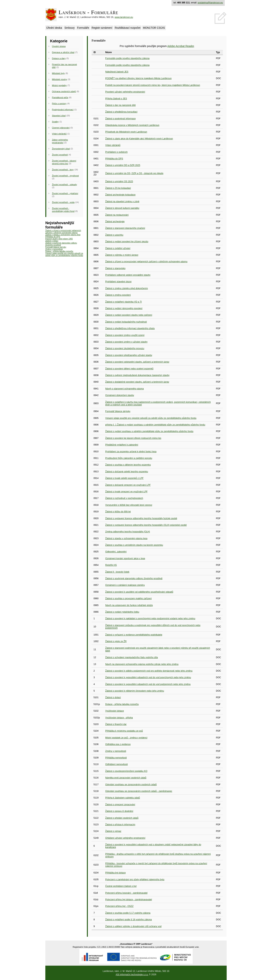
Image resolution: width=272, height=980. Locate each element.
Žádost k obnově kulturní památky (122, 208)
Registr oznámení (102, 28)
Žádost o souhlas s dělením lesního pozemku (128, 465)
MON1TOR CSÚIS (154, 28)
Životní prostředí (60, 155)
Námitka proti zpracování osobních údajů (126, 778)
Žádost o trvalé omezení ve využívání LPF (126, 492)
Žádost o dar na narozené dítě (120, 105)
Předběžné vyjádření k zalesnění (122, 445)
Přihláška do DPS (53, 237)
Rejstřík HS (111, 565)
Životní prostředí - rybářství (65, 193)
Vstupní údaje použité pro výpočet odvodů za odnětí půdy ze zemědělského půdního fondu (64, 254)
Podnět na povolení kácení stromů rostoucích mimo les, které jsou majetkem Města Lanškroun (153, 85)
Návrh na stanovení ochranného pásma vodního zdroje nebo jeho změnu (142, 664)
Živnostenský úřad (61, 149)
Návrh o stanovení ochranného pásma (124, 389)
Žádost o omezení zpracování (120, 805)
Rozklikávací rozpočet (127, 28)
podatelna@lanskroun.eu (210, 3)
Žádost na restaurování (117, 215)
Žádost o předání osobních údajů (122, 818)
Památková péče (60, 97)
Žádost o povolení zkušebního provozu (125, 348)
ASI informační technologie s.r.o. (132, 975)
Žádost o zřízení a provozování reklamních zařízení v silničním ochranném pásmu (63, 232)
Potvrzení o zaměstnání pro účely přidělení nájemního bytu (135, 880)
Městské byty (58, 73)
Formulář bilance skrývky (56, 247)
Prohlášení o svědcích (116, 152)
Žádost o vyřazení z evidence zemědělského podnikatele (134, 635)
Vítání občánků (59, 134)
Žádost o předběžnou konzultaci (121, 112)
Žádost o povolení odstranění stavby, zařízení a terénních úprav (137, 362)
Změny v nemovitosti (54, 249)
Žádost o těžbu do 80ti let (118, 512)
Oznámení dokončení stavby (120, 395)
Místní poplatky (59, 85)
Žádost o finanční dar (116, 724)
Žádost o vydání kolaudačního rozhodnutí (126, 322)
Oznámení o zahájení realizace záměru (125, 585)
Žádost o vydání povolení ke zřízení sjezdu (127, 242)
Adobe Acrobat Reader (181, 46)
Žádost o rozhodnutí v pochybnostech (124, 498)
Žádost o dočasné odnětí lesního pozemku (127, 472)
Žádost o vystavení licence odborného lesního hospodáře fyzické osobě (141, 518)
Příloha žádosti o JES (116, 99)
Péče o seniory (59, 103)
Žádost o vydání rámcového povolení (124, 308)
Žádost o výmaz (113, 831)
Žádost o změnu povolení (118, 295)
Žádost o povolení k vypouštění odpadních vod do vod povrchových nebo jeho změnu (148, 677)
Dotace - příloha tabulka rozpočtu (59, 251)
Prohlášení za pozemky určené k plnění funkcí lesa (131, 452)
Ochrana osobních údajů (64, 91)
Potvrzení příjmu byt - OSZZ (119, 906)
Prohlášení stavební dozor (118, 282)
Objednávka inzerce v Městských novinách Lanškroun (132, 125)
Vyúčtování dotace (114, 711)
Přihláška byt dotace (115, 873)
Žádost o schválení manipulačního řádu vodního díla (131, 657)
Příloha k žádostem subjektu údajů (122, 798)
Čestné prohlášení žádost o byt (121, 886)
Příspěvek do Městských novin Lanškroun (126, 132)
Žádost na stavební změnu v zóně (122, 202)
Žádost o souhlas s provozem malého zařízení (128, 599)
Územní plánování (61, 128)
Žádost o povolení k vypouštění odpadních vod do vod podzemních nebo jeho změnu (148, 684)
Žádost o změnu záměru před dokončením (126, 288)
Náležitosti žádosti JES (117, 72)
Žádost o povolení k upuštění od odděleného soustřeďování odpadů (139, 592)
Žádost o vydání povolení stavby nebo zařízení (129, 315)
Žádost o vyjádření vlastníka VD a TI (123, 302)
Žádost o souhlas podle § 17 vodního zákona (128, 913)
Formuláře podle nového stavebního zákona (127, 58)
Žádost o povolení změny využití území (125, 335)
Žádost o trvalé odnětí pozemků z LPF (124, 478)
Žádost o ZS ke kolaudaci (118, 188)
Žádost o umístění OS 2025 (119, 181)
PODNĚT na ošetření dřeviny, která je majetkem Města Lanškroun (138, 78)
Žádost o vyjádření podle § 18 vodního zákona (128, 920)
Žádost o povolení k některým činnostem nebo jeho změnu (135, 691)
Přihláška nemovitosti (116, 758)
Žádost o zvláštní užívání (118, 248)
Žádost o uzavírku (114, 235)
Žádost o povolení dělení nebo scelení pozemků (129, 369)
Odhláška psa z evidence (118, 744)
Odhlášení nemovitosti (116, 764)
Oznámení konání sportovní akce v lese (125, 558)
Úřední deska (54, 28)
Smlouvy (70, 28)
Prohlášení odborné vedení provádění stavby (128, 275)
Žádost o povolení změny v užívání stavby (126, 342)
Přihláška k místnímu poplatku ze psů (124, 731)
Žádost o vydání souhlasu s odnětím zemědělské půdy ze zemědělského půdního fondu (149, 431)
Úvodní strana (59, 46)
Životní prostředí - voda (63, 202)
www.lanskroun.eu (124, 17)
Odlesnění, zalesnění (116, 552)
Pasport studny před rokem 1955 (59, 239)
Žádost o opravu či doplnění (119, 811)
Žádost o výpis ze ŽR (116, 641)
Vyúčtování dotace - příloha (119, 718)
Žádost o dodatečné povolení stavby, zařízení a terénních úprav (137, 382)
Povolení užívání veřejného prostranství (125, 92)
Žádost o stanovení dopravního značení (125, 228)
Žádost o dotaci (52, 241)
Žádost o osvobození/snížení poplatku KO (126, 771)
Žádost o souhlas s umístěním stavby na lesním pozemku (134, 545)
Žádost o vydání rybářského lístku (122, 612)
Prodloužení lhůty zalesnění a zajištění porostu (129, 458)
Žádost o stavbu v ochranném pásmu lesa (63, 235)
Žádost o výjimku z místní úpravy (122, 255)
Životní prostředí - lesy (63, 170)
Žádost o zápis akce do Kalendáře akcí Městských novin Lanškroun (139, 139)
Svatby (55, 122)
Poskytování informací (63, 109)
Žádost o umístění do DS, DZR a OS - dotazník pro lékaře (134, 173)
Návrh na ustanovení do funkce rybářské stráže (129, 605)
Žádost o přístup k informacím (120, 825)
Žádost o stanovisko (115, 268)
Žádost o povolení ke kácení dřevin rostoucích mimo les (133, 438)
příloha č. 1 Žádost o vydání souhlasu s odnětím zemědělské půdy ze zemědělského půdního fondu (155, 425)
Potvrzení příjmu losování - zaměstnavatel (126, 893)
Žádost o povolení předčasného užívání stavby (129, 355)
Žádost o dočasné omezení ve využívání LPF (128, 485)
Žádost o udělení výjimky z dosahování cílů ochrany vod (133, 926)
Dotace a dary (59, 58)
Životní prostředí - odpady (64, 184)
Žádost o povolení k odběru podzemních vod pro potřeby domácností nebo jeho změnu (149, 671)
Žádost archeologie (115, 222)
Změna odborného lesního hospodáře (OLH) (127, 532)
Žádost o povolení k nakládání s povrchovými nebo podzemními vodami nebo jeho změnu (150, 619)
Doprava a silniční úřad (63, 52)
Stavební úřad (59, 115)
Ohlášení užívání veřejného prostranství (125, 838)
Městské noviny (59, 79)
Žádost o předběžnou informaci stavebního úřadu (130, 328)
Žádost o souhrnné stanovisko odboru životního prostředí (134, 578)
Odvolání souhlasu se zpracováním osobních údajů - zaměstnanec (139, 791)
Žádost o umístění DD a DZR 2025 (123, 165)
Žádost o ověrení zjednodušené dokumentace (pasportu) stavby (137, 375)
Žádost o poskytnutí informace (120, 119)
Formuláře (83, 28)
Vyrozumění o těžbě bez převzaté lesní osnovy (129, 505)
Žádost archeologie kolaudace (120, 195)
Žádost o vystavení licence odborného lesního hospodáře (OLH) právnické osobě (146, 525)
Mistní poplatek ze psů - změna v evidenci (126, 738)
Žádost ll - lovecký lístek (117, 572)
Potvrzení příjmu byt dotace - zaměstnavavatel (129, 900)
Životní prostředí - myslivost (65, 176)
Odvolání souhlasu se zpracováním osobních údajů (131, 785)
